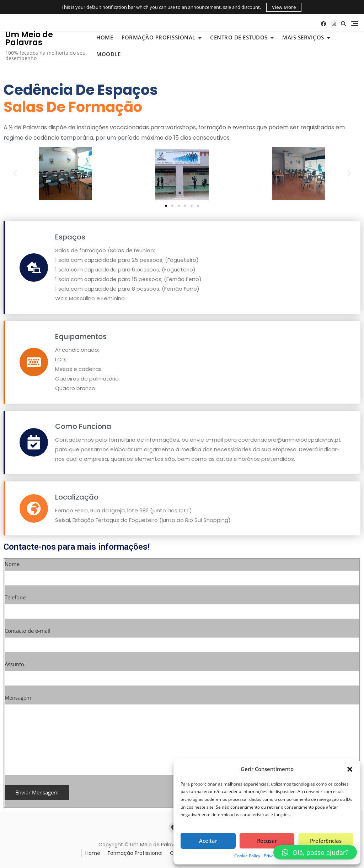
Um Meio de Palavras (29, 39)
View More (284, 7)
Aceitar (208, 841)
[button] (350, 769)
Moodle (108, 54)
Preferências (326, 841)
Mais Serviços (303, 37)
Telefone (182, 604)
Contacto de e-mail (182, 638)
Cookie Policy (247, 856)
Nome (182, 571)
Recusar (267, 841)
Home (105, 37)
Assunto (182, 671)
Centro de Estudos (239, 37)
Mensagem (182, 735)
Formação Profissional (159, 37)
